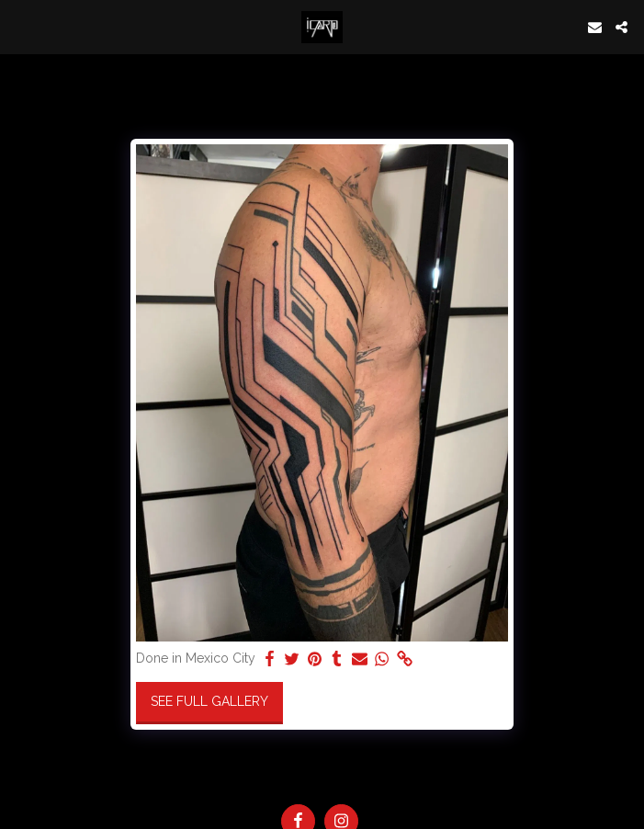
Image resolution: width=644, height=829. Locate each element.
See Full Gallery (209, 701)
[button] (20, 27)
